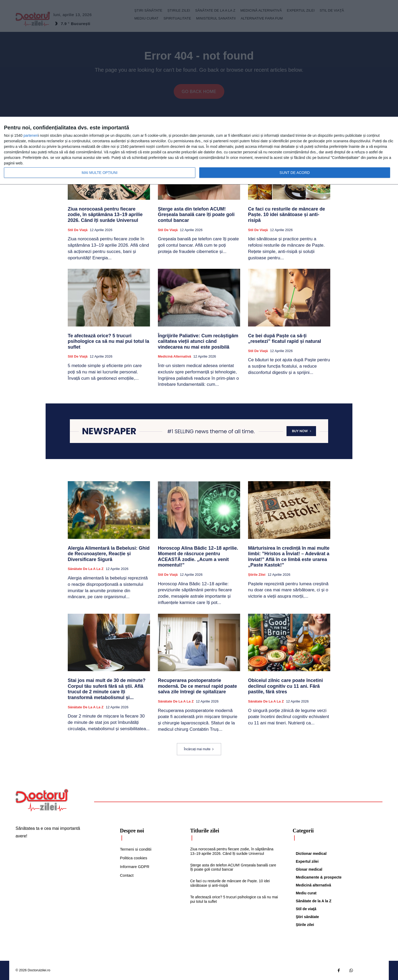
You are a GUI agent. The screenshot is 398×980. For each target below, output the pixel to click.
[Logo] (42, 800)
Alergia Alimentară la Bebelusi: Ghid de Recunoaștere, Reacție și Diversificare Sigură (109, 554)
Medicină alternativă (174, 356)
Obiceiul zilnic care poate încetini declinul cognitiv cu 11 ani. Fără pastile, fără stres (285, 686)
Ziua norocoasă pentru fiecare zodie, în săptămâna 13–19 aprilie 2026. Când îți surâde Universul (105, 215)
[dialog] (199, 151)
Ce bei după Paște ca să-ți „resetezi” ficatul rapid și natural (285, 339)
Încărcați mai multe (199, 749)
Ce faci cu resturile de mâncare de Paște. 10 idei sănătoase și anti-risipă (287, 215)
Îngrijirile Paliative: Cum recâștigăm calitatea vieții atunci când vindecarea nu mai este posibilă (198, 341)
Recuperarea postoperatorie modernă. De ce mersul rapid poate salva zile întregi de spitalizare (197, 686)
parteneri (31, 135)
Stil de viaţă (78, 230)
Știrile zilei (257, 575)
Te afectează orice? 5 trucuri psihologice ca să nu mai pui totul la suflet (108, 341)
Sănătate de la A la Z (86, 569)
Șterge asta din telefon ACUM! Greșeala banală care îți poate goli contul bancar (196, 215)
